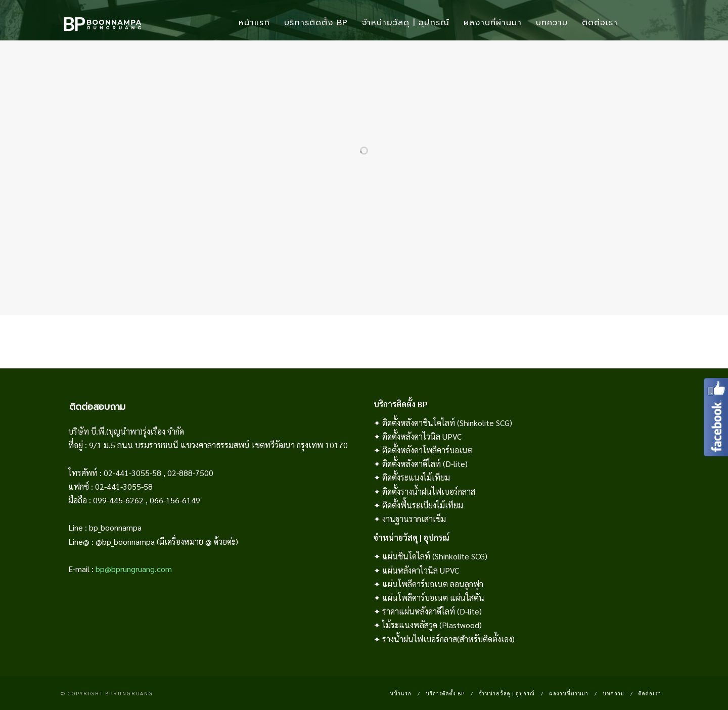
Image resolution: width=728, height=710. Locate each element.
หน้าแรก (254, 23)
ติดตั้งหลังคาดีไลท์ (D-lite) (425, 464)
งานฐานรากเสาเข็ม (414, 519)
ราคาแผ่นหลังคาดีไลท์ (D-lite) (432, 611)
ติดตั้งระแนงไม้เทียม (416, 477)
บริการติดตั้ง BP (316, 23)
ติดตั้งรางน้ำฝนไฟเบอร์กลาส (429, 491)
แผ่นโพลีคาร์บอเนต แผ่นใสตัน (433, 598)
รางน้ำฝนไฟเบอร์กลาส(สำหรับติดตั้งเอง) (448, 639)
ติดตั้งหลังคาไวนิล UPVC (422, 436)
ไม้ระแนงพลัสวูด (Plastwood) (432, 625)
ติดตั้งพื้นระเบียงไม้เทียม (423, 505)
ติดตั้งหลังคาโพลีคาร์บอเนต (427, 450)
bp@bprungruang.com (134, 569)
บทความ (552, 23)
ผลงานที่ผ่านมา (493, 23)
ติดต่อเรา (600, 23)
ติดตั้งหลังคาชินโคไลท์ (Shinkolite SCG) (447, 423)
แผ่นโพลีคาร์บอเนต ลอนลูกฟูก (433, 584)
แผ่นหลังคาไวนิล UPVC (421, 570)
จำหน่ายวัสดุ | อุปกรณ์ (406, 23)
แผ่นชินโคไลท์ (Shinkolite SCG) (435, 556)
